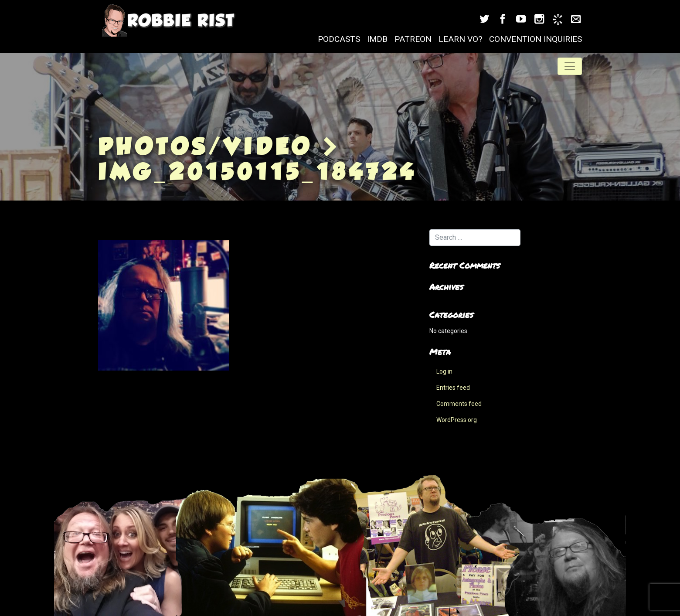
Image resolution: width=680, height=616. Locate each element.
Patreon (413, 39)
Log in (444, 371)
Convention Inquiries (535, 39)
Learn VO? (460, 39)
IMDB (377, 39)
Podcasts (339, 39)
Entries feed (453, 388)
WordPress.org (457, 420)
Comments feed (459, 404)
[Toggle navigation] (570, 66)
